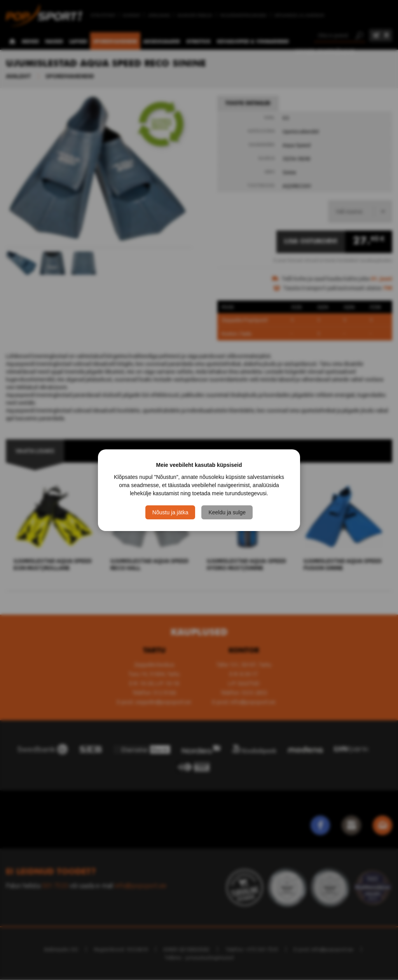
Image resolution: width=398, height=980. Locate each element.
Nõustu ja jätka (170, 512)
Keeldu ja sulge (227, 512)
